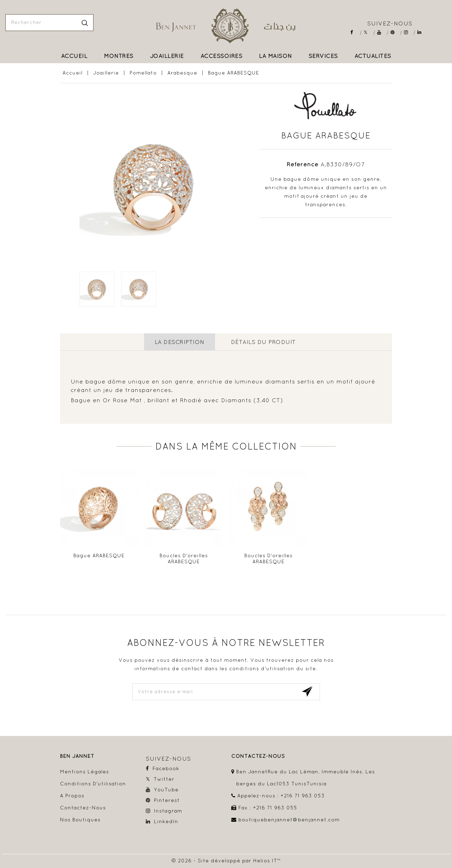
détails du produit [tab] (263, 342)
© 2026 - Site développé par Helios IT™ (226, 860)
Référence (303, 164)
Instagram (408, 32)
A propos (72, 795)
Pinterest (395, 32)
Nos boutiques (80, 819)
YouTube (382, 32)
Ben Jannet (77, 756)
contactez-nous (258, 756)
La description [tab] (180, 342)
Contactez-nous (83, 807)
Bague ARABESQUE (99, 555)
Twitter (368, 32)
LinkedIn (422, 32)
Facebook (355, 32)
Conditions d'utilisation (93, 783)
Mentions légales (85, 771)
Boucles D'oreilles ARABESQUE (184, 558)
